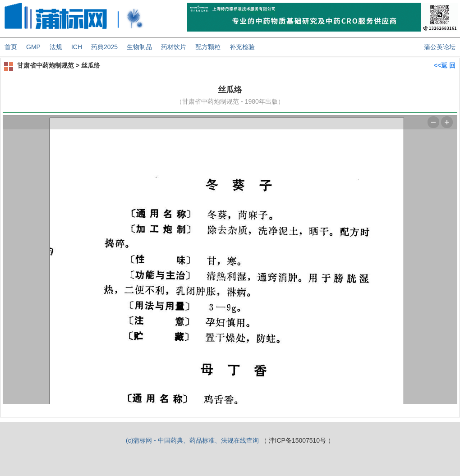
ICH (77, 47)
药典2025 (104, 47)
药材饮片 (174, 47)
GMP (33, 47)
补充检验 (242, 47)
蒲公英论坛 (440, 47)
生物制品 (139, 47)
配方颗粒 (208, 47)
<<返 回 (445, 65)
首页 (11, 47)
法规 (56, 47)
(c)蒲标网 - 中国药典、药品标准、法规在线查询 (192, 440)
